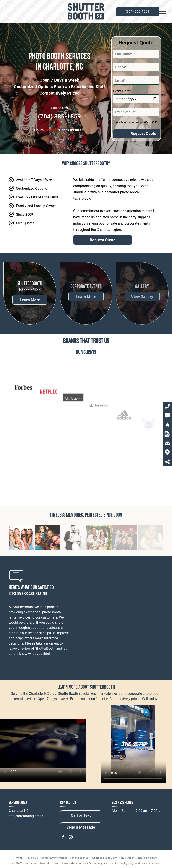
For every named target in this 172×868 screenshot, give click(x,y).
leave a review (19, 649)
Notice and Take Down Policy (108, 858)
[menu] (162, 12)
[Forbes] (23, 427)
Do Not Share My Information (51, 858)
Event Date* (122, 91)
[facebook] (63, 838)
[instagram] (71, 838)
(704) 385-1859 (59, 116)
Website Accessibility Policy (142, 858)
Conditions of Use (80, 858)
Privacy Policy (23, 858)
